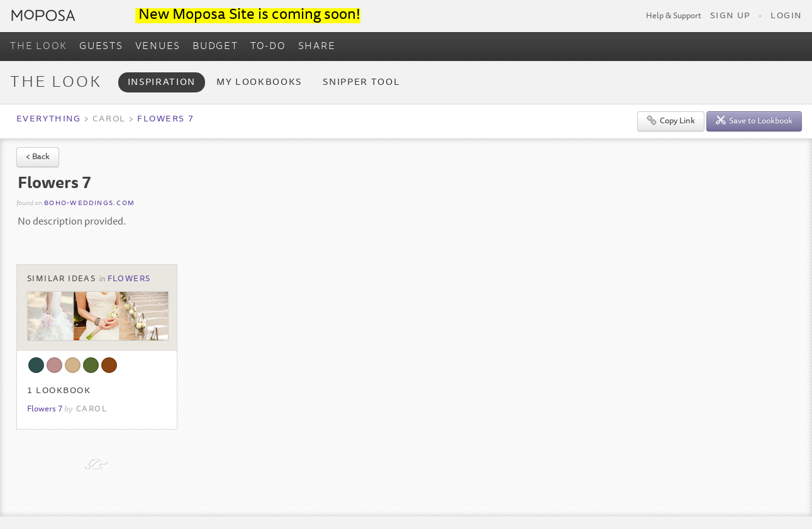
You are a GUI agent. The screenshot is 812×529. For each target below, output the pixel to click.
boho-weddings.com (89, 203)
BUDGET (215, 47)
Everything (48, 120)
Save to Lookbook (754, 120)
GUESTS (101, 47)
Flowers (129, 279)
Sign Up (730, 16)
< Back (38, 158)
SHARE (317, 47)
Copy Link (671, 120)
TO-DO (268, 47)
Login (786, 16)
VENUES (158, 47)
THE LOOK (39, 47)
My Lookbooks (259, 83)
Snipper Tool (361, 83)
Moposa (43, 15)
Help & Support (674, 16)
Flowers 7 (165, 120)
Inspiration (162, 83)
